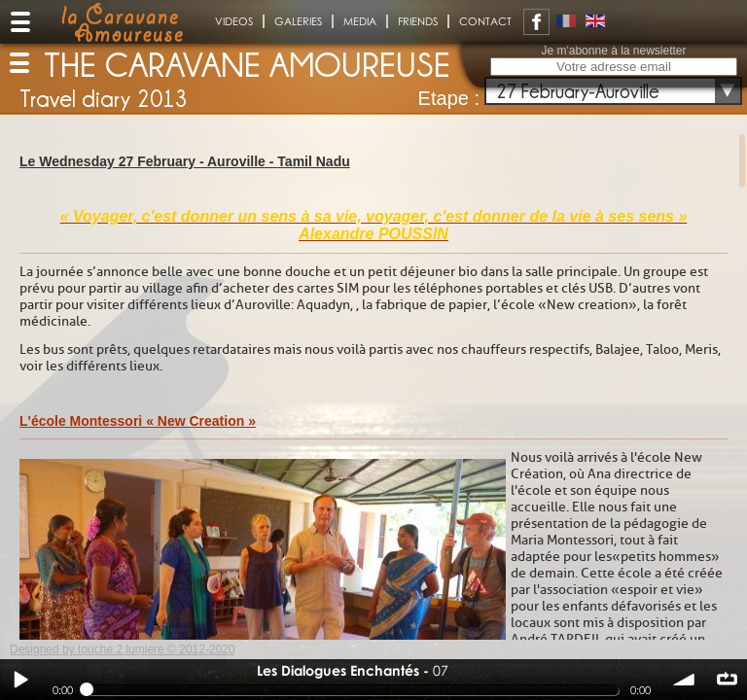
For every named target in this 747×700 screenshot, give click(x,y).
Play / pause (20, 680)
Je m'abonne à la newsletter (613, 51)
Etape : (449, 98)
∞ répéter (727, 680)
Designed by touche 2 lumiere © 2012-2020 (123, 649)
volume (685, 680)
